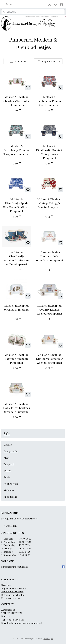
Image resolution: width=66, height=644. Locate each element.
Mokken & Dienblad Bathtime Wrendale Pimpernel (17, 358)
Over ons (6, 585)
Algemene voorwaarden (14, 588)
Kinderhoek (9, 490)
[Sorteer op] (48, 61)
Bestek (7, 471)
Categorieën (11, 451)
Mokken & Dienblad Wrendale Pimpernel (17, 307)
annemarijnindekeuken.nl (15, 567)
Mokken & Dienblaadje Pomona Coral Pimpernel (49, 101)
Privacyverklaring (11, 598)
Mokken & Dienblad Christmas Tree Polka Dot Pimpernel (17, 101)
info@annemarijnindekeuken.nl (26, 623)
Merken (8, 445)
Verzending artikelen (12, 591)
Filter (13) (18, 61)
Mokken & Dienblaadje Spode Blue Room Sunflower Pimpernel (17, 205)
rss (52, 639)
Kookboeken (11, 484)
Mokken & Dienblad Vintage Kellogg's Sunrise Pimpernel (49, 203)
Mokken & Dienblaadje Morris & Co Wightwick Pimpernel (49, 152)
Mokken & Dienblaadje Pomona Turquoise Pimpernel (17, 150)
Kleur (6, 458)
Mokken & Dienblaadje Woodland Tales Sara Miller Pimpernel (17, 258)
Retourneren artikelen (13, 595)
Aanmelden (10, 526)
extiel (8, 477)
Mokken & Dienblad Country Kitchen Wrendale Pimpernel (49, 309)
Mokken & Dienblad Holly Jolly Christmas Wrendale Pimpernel (17, 408)
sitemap (47, 639)
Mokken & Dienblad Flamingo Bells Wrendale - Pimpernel (49, 256)
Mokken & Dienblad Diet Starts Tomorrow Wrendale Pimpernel (49, 358)
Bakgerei (9, 464)
